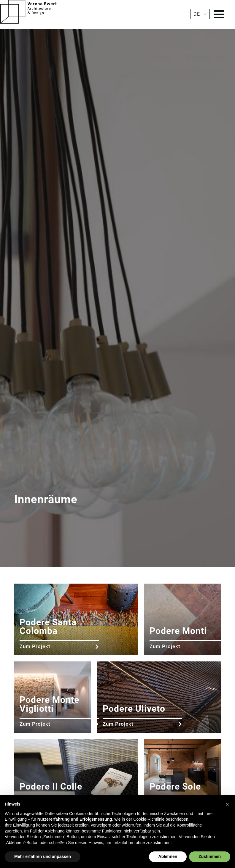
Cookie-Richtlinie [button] (149, 819)
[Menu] (219, 15)
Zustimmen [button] (210, 856)
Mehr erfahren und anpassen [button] (43, 856)
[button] (227, 804)
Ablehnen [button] (168, 856)
